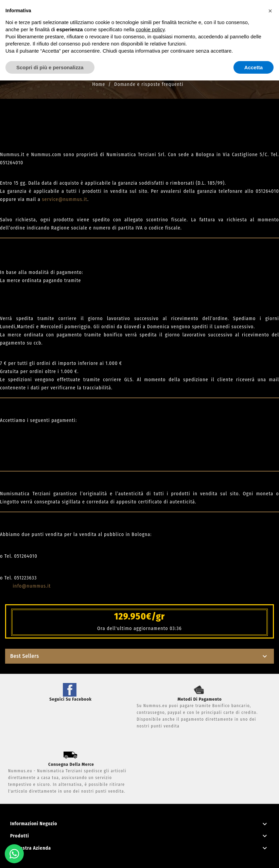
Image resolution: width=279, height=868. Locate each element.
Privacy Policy (140, 851)
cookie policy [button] (150, 29)
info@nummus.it (32, 586)
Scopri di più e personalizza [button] (50, 67)
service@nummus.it (65, 199)
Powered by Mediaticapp (139, 859)
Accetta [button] (254, 67)
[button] (270, 11)
